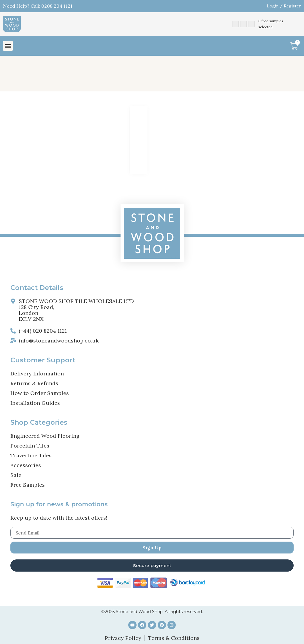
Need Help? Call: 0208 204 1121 (38, 6)
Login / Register (284, 6)
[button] (8, 46)
